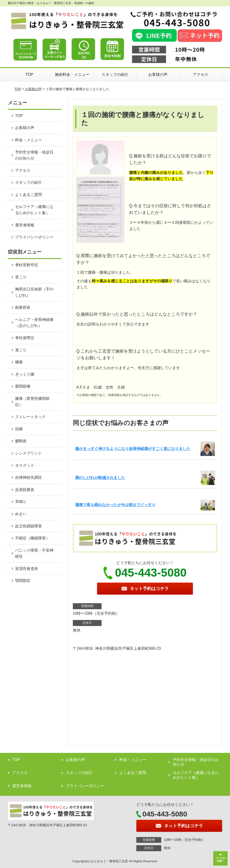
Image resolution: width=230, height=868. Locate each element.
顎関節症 (23, 581)
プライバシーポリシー (34, 237)
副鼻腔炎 (23, 307)
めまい (21, 514)
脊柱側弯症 (25, 338)
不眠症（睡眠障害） (32, 538)
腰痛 (19, 362)
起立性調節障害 (29, 526)
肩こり (21, 350)
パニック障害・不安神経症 (34, 553)
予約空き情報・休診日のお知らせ (34, 155)
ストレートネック (30, 417)
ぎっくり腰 (25, 374)
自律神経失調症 (29, 477)
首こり (21, 277)
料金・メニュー (29, 140)
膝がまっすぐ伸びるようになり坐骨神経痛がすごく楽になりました (133, 449)
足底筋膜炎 (25, 490)
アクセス (201, 74)
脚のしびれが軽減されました (100, 478)
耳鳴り (21, 502)
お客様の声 (158, 74)
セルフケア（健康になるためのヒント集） (34, 210)
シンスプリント (29, 453)
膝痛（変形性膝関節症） (32, 402)
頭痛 (19, 429)
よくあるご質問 (29, 195)
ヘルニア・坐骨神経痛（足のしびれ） (34, 323)
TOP (29, 74)
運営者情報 (25, 225)
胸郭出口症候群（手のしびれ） (34, 292)
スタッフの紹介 (115, 74)
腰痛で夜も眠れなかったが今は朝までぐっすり (115, 505)
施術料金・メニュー (72, 74)
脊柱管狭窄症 (27, 265)
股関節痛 (23, 386)
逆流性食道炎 (27, 569)
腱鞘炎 (21, 441)
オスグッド (25, 465)
